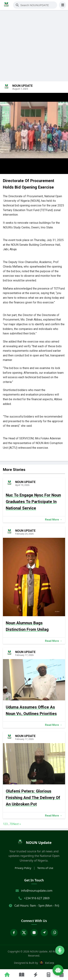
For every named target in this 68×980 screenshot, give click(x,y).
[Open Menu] (63, 5)
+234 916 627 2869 (37, 898)
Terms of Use (45, 868)
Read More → (54, 520)
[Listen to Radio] (60, 950)
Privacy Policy (23, 868)
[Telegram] (44, 933)
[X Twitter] (24, 933)
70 (11, 824)
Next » (17, 824)
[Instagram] (34, 933)
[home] (34, 843)
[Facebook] (14, 933)
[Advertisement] (34, 36)
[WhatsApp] (54, 933)
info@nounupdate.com (37, 891)
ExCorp (47, 963)
